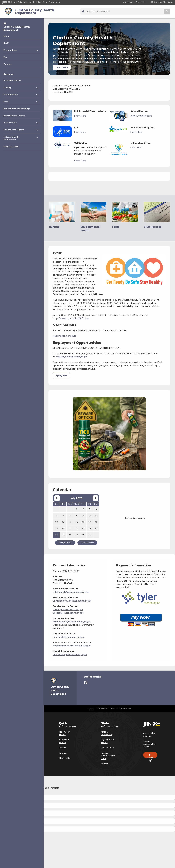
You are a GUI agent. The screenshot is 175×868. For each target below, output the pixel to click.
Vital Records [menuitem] (12, 120)
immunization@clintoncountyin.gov (72, 619)
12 (56, 519)
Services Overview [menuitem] (12, 78)
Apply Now (61, 372)
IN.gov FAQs (64, 754)
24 (90, 525)
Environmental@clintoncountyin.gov (72, 598)
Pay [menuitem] (5, 55)
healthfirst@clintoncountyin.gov (70, 651)
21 (70, 525)
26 (56, 532)
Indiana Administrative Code (108, 752)
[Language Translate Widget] (135, 2)
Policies (63, 744)
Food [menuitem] (12, 99)
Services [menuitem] (8, 72)
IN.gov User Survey (64, 729)
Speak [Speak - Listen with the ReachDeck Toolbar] (150, 752)
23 (83, 525)
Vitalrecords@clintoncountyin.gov (71, 589)
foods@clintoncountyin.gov (68, 606)
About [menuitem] (7, 34)
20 (63, 525)
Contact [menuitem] (8, 62)
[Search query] (152, 10)
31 (90, 532)
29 (77, 532)
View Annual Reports (141, 113)
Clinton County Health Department (43, 10)
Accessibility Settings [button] (149, 731)
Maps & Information (107, 729)
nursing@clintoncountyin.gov (68, 634)
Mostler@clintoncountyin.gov (72, 354)
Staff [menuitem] (6, 41)
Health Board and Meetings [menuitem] (17, 106)
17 (90, 519)
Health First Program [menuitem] (14, 127)
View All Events (87, 540)
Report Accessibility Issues (149, 740)
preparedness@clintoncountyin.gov (72, 643)
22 (77, 525)
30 (83, 532)
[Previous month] (57, 495)
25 (96, 525)
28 (70, 532)
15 (77, 519)
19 (56, 525)
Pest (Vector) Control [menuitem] (14, 113)
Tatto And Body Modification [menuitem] (12, 135)
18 (96, 519)
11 (96, 513)
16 (83, 519)
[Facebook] (86, 679)
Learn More (62, 65)
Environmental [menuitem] (12, 92)
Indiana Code (107, 744)
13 (63, 519)
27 (63, 532)
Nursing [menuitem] (12, 85)
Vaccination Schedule (64, 333)
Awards (105, 760)
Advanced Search (64, 737)
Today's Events (65, 540)
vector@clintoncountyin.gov (68, 610)
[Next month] (95, 495)
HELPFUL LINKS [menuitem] (11, 144)
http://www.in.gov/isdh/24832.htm (71, 315)
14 (70, 519)
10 (90, 513)
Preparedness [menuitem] (12, 47)
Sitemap (63, 749)
